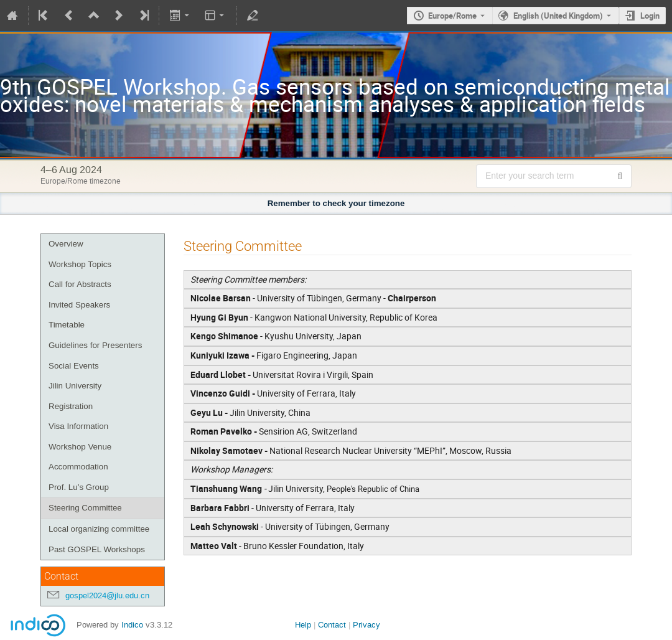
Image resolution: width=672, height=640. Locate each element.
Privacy (366, 625)
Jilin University (75, 386)
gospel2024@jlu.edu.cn (107, 595)
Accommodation (78, 467)
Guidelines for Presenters (95, 345)
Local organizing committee (99, 529)
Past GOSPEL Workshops (97, 549)
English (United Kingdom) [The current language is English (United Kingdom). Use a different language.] (558, 16)
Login (650, 16)
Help (303, 625)
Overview (66, 244)
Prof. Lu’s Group (79, 487)
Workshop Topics (80, 264)
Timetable (67, 325)
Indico (132, 625)
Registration (71, 406)
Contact (332, 625)
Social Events (74, 366)
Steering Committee (85, 508)
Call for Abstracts (80, 284)
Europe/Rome (452, 16)
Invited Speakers (79, 305)
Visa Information (78, 426)
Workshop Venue (80, 447)
